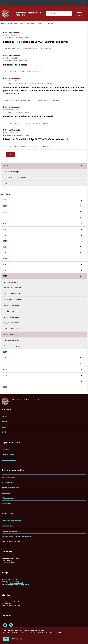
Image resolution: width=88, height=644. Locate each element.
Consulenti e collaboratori (10, 531)
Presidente (5, 449)
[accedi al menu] (79, 13)
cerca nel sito (52, 14)
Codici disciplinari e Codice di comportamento (17, 536)
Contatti (4, 416)
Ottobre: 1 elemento (12, 294)
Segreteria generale (8, 477)
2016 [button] (5, 253)
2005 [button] (5, 387)
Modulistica (5, 422)
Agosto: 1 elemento (12, 305)
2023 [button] (5, 212)
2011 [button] (5, 352)
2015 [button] (5, 258)
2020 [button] (5, 229)
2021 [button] (5, 223)
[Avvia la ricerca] (70, 14)
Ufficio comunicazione (9, 498)
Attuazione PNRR (7, 526)
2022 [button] (5, 218)
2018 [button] (5, 241)
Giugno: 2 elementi (11, 317)
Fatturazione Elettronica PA (11, 541)
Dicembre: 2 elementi (12, 282)
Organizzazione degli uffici (10, 488)
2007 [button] (5, 375)
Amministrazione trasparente (11, 521)
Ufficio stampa (6, 503)
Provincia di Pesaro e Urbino (29, 13)
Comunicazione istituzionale (15, 177)
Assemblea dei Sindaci (9, 460)
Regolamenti (6, 493)
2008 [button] (5, 369)
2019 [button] (5, 235)
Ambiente (41, 24)
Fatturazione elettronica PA (11, 605)
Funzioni (31, 24)
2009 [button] (5, 364)
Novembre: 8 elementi (13, 288)
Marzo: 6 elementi (11, 334)
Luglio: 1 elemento (11, 311)
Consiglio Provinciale (8, 455)
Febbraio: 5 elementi (12, 340)
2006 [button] (5, 381)
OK (6, 639)
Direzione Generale (8, 482)
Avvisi (4, 427)
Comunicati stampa (12, 172)
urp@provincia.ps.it (16, 583)
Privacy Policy (17, 638)
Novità (51, 24)
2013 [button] (5, 270)
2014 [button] (5, 264)
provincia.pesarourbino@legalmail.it (17, 585)
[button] (81, 166)
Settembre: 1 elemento (13, 299)
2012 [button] (5, 276)
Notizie (7, 183)
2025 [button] (5, 200)
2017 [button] (5, 247)
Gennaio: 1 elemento (12, 346)
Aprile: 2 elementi (11, 329)
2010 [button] (5, 358)
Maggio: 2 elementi (11, 323)
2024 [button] (5, 206)
